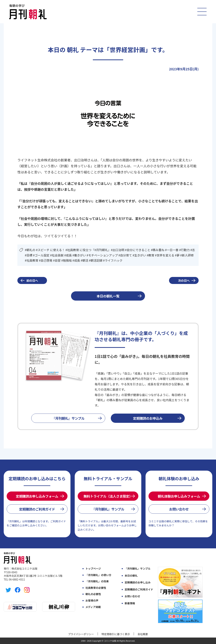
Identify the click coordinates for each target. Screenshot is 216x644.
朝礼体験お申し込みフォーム (179, 496)
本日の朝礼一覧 (108, 296)
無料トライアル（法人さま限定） (108, 496)
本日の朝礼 (131, 576)
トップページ (93, 569)
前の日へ (32, 280)
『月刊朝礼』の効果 (97, 581)
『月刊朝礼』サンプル (68, 418)
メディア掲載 (93, 607)
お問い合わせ (179, 509)
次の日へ (184, 280)
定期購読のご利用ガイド (37, 509)
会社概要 (143, 634)
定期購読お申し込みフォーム (37, 496)
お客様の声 (92, 601)
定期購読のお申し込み (138, 582)
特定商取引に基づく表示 (116, 634)
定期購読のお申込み (148, 418)
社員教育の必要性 (96, 588)
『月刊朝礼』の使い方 (98, 575)
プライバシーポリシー (81, 634)
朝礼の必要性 (93, 594)
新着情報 (130, 603)
